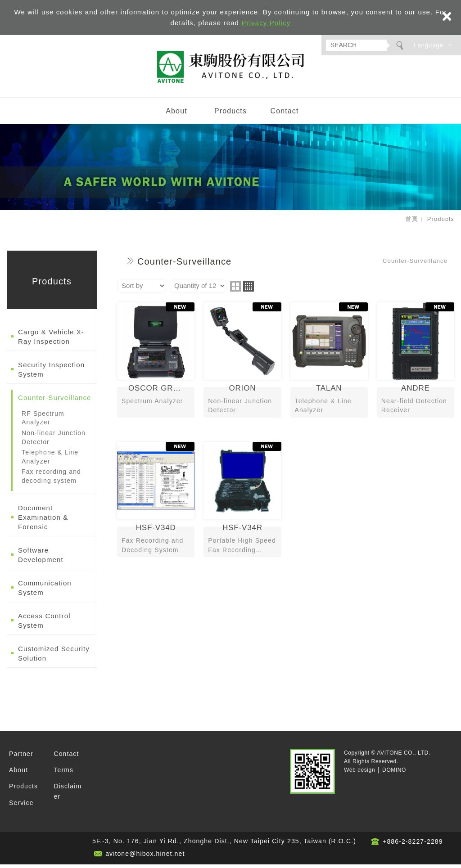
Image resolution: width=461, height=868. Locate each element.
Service (21, 806)
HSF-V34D (156, 504)
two (235, 290)
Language (429, 45)
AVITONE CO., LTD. (230, 69)
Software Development (41, 558)
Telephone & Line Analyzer (50, 460)
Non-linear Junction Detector (54, 441)
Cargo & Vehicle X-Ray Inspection (51, 340)
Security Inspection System (51, 373)
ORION (242, 364)
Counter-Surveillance (55, 401)
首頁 (411, 223)
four (249, 290)
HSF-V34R (242, 504)
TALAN (329, 364)
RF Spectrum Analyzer (43, 422)
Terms (63, 774)
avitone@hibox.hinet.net (145, 857)
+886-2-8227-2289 (413, 845)
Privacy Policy (266, 23)
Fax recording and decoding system (51, 480)
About (176, 115)
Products (230, 115)
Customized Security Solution (54, 657)
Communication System (45, 591)
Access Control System (44, 624)
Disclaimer (68, 795)
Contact (284, 115)
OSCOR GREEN (156, 364)
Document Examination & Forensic (43, 520)
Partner (21, 757)
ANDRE (416, 364)
